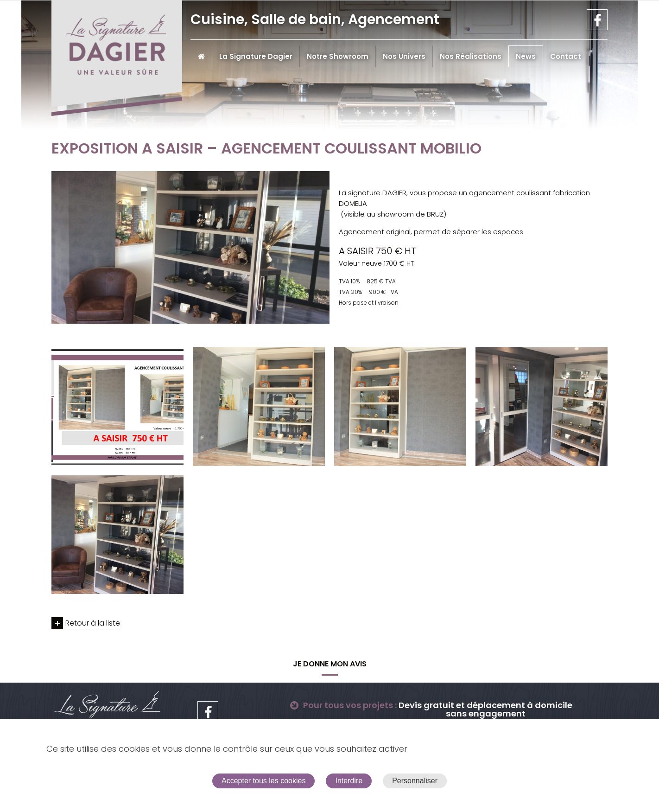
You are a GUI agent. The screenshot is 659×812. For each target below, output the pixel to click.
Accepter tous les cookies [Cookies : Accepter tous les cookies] (263, 781)
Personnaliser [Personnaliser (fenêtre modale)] (415, 781)
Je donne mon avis (330, 664)
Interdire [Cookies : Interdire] (349, 781)
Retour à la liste (93, 623)
